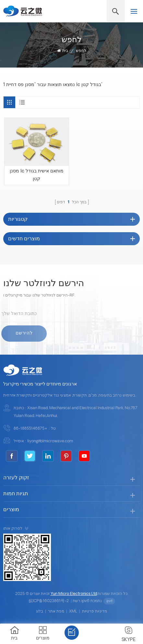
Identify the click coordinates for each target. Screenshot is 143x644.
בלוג (40, 612)
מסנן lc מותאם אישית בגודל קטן (37, 175)
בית (63, 51)
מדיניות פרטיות (95, 612)
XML (73, 612)
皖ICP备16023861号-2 (49, 601)
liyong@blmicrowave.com (50, 441)
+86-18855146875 (31, 429)
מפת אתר (56, 612)
